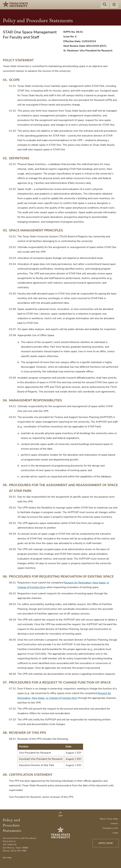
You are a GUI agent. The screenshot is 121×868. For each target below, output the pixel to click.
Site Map (7, 858)
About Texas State (109, 819)
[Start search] (105, 5)
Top (60, 814)
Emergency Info (110, 828)
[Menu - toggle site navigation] (114, 5)
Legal (115, 833)
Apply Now (104, 843)
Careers (114, 823)
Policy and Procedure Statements (38, 20)
